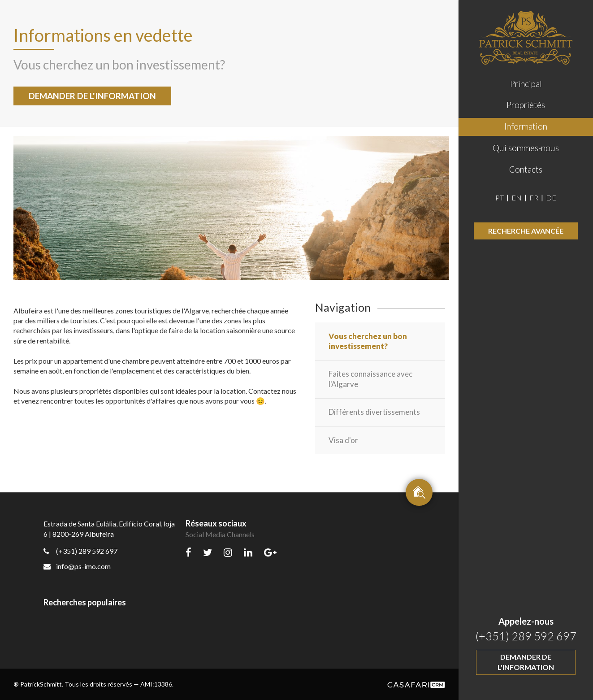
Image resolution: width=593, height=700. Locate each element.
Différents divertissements (374, 412)
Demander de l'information (526, 662)
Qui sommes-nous (526, 148)
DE (551, 198)
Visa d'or (343, 440)
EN (517, 198)
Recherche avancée (526, 231)
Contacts (526, 169)
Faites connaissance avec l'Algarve (370, 379)
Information (526, 126)
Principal (526, 84)
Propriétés (526, 105)
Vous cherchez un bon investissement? (368, 341)
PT (500, 198)
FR (535, 198)
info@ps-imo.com (77, 566)
